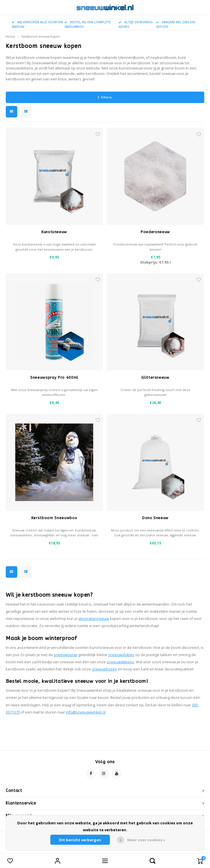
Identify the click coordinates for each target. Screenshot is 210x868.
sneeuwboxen (104, 669)
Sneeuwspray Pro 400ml (54, 377)
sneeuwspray (66, 655)
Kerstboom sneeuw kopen (41, 36)
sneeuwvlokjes (121, 655)
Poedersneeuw (155, 232)
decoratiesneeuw (94, 619)
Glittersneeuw (155, 377)
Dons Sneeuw (155, 518)
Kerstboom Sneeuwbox (54, 518)
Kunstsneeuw (54, 232)
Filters (105, 97)
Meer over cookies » (146, 840)
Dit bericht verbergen (80, 840)
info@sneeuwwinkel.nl (86, 712)
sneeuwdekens (120, 662)
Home (10, 36)
